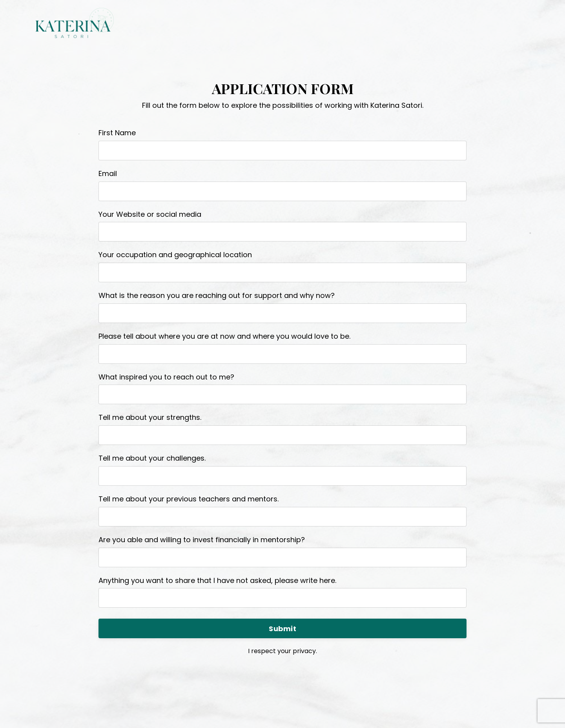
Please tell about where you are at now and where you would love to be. (224, 336)
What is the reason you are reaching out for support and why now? (217, 295)
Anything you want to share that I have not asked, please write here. (217, 580)
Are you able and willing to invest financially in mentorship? (202, 540)
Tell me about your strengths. (150, 417)
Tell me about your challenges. (152, 458)
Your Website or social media (150, 214)
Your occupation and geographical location (175, 255)
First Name (117, 133)
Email (108, 173)
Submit (282, 629)
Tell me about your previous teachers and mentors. (189, 499)
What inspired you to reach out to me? (166, 377)
